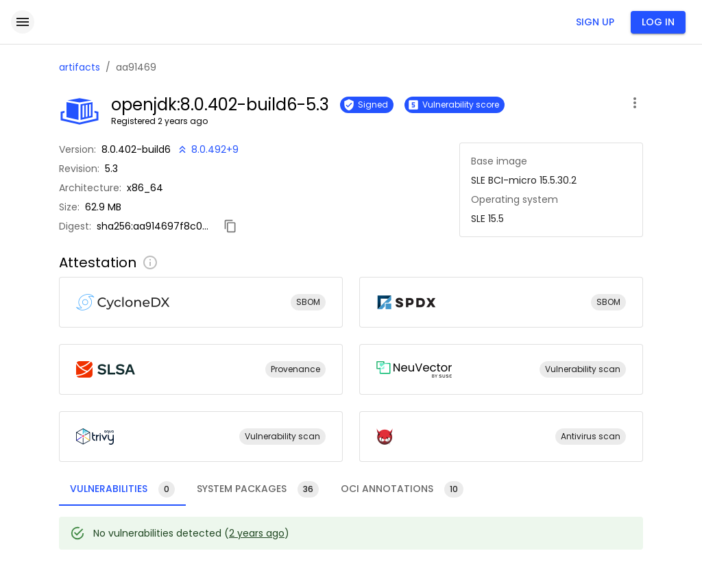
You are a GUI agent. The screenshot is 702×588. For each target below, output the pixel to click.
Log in (658, 22)
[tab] (122, 489)
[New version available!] (207, 149)
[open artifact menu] (635, 103)
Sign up (595, 22)
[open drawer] (23, 22)
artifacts (80, 67)
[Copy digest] (230, 226)
